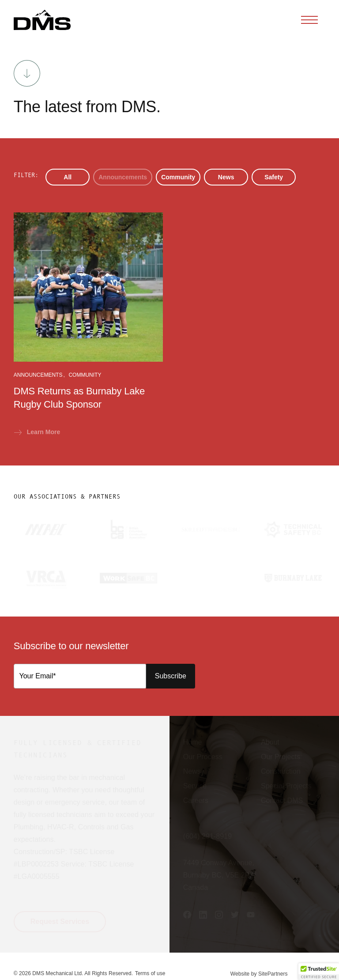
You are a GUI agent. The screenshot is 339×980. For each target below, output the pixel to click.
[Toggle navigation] (309, 20)
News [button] (226, 177)
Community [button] (178, 177)
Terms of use (150, 973)
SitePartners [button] (273, 974)
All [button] (68, 177)
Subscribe (171, 676)
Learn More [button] (37, 432)
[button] (42, 20)
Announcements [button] (123, 177)
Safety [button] (274, 177)
